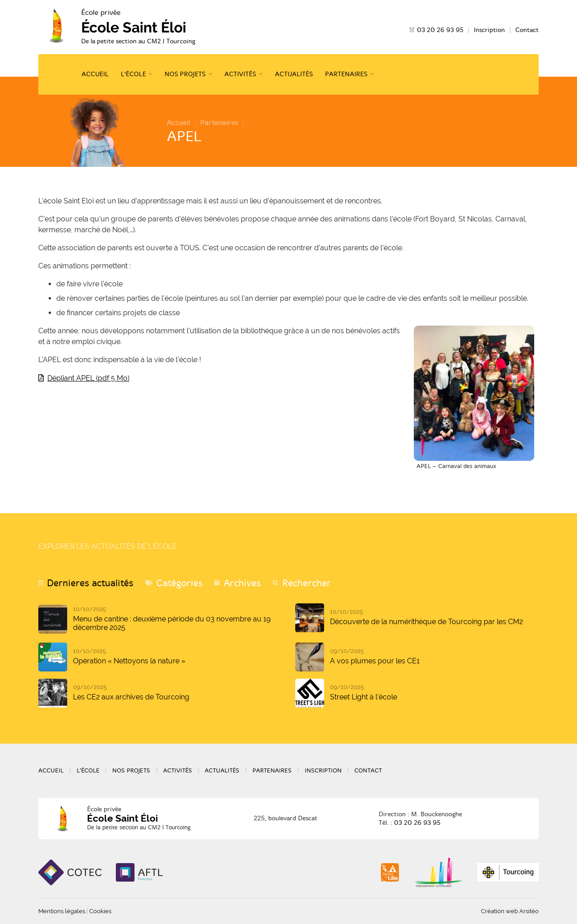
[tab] (86, 584)
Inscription (489, 30)
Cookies (100, 911)
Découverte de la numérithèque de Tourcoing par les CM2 (426, 622)
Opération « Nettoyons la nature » (129, 661)
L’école (133, 74)
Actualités (294, 74)
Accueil (95, 74)
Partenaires (346, 74)
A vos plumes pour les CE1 (375, 661)
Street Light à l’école (364, 697)
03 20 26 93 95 (440, 30)
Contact (527, 30)
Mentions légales (62, 911)
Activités (240, 74)
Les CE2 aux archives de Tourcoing (131, 697)
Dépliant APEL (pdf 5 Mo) (88, 378)
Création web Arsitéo (510, 911)
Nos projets (185, 74)
